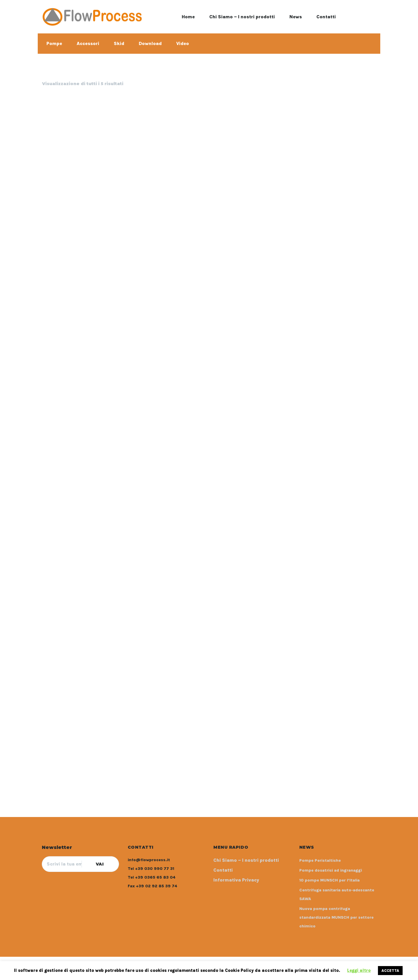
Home (188, 17)
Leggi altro (359, 970)
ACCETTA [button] (390, 971)
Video (183, 43)
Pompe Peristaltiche (320, 860)
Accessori (88, 43)
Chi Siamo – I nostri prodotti (242, 17)
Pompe (54, 43)
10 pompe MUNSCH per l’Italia (329, 880)
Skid (119, 43)
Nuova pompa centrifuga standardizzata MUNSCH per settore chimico (336, 917)
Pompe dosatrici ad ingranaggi (331, 870)
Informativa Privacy (236, 880)
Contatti (326, 17)
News (296, 17)
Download (150, 43)
